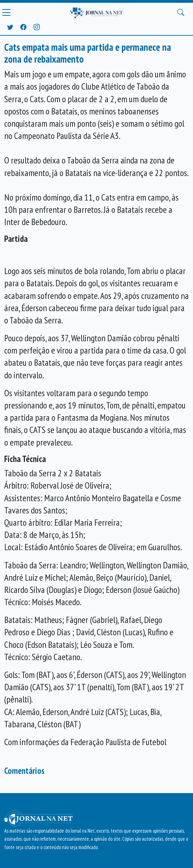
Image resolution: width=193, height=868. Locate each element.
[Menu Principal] (6, 13)
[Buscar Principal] (181, 13)
